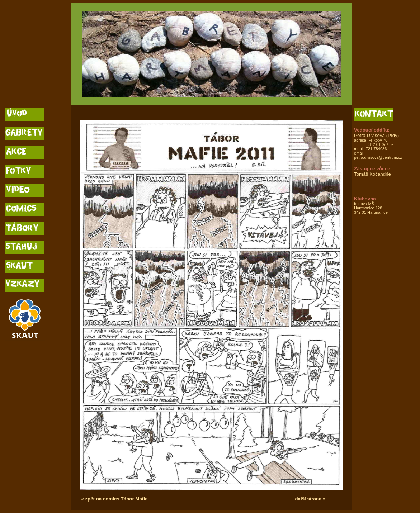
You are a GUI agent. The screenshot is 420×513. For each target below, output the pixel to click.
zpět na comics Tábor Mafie (116, 499)
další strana (308, 499)
